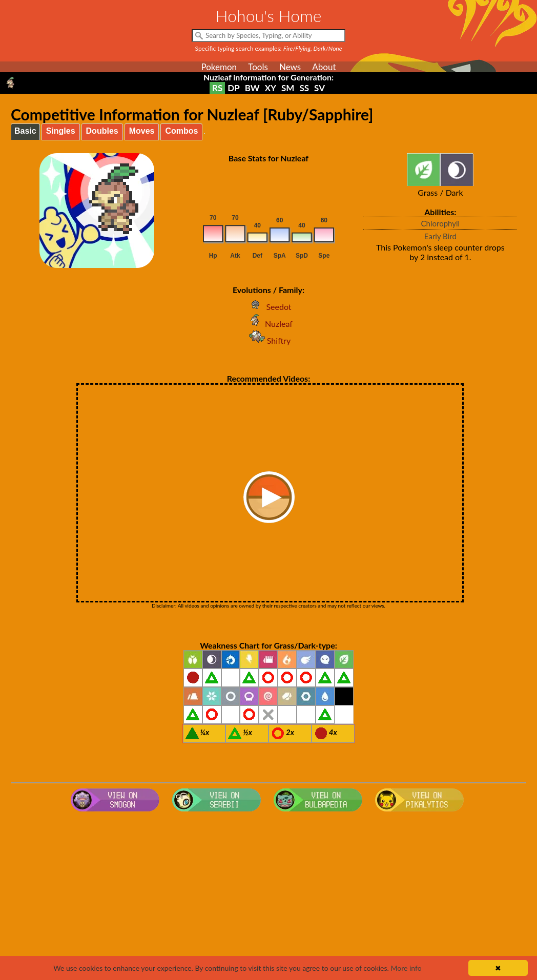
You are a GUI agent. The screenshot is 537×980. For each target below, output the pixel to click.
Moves (142, 131)
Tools (258, 67)
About (324, 67)
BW (252, 88)
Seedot (268, 307)
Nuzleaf (268, 324)
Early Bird (440, 236)
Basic (25, 131)
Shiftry (268, 340)
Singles (61, 131)
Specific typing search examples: (269, 48)
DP (233, 88)
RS (217, 88)
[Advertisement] (268, 898)
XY (271, 88)
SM (288, 88)
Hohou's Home (269, 16)
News (290, 67)
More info (406, 968)
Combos (181, 131)
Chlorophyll (441, 223)
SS (304, 88)
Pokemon (219, 67)
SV (319, 88)
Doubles (102, 131)
